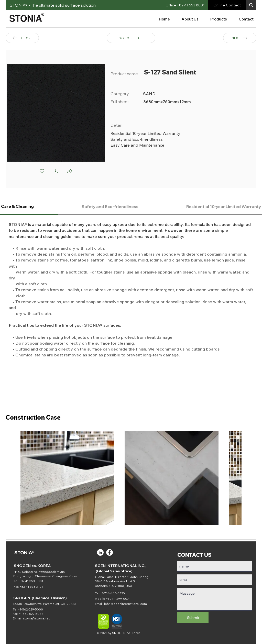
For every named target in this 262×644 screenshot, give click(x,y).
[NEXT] (240, 38)
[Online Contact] (227, 5)
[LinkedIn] (100, 552)
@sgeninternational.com (129, 604)
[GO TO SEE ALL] (131, 38)
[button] (251, 5)
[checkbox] (42, 171)
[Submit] (193, 618)
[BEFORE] (22, 38)
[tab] (110, 207)
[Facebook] (110, 552)
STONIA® (24, 553)
